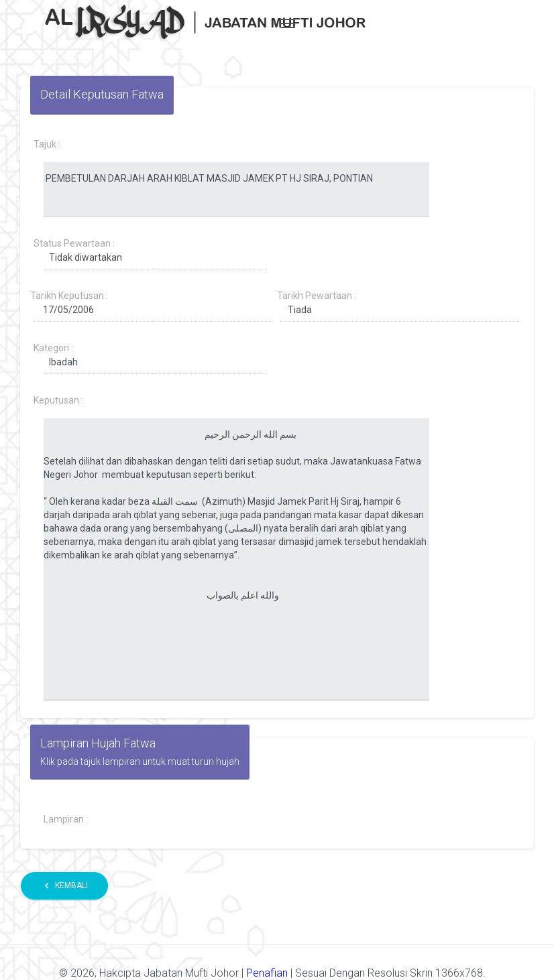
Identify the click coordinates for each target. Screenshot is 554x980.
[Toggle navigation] (288, 23)
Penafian (268, 973)
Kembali (64, 886)
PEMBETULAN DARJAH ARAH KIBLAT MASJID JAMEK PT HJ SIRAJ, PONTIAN (236, 190)
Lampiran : (66, 819)
